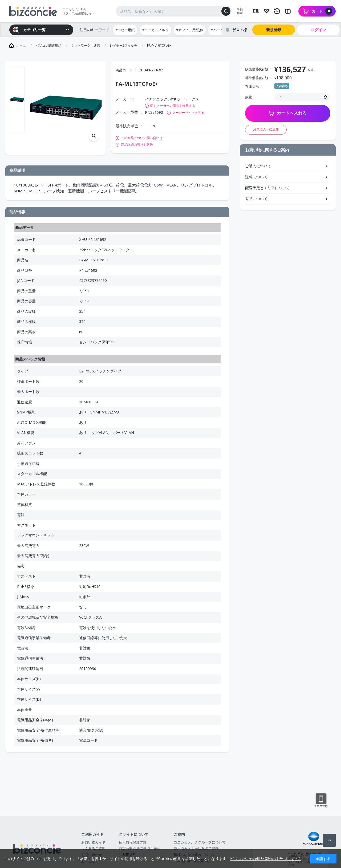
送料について (256, 177)
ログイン (318, 30)
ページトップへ (329, 840)
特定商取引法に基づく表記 (140, 848)
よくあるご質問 (93, 848)
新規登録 (274, 30)
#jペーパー (219, 30)
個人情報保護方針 (133, 842)
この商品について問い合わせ (142, 138)
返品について (256, 199)
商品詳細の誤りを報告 (137, 145)
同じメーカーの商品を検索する (173, 106)
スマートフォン (321, 801)
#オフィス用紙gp (190, 30)
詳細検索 (240, 11)
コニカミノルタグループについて (200, 842)
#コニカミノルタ (155, 30)
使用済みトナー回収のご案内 (196, 848)
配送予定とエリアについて (267, 188)
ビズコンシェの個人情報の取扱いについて (265, 859)
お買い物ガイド (93, 842)
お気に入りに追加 (266, 129)
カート (322, 11)
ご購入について (258, 166)
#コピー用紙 (125, 30)
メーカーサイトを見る (188, 113)
